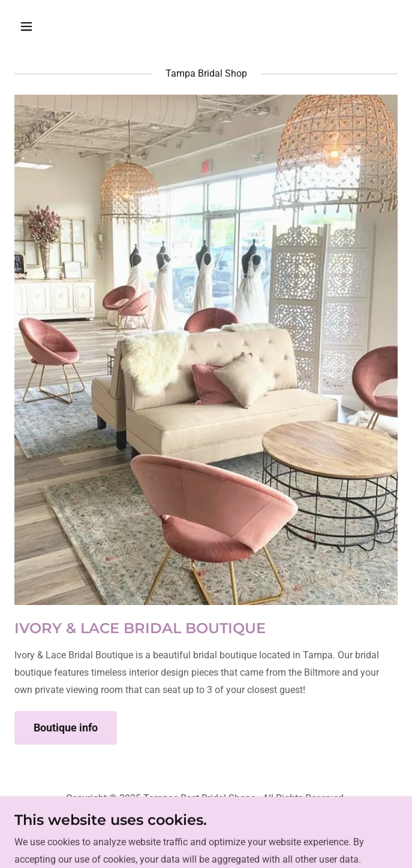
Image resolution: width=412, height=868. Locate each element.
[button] (58, 26)
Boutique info (66, 728)
